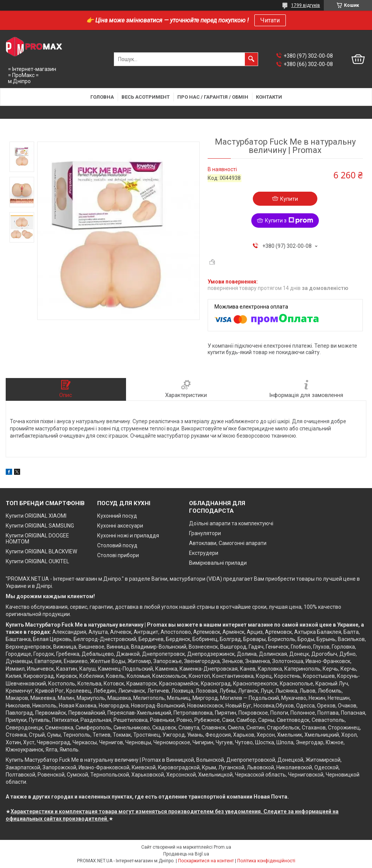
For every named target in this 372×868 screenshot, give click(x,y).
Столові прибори (118, 555)
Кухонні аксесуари (120, 526)
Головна (102, 97)
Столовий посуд (117, 545)
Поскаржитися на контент (206, 861)
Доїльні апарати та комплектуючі (231, 523)
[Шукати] (251, 59)
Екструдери (204, 553)
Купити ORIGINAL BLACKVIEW (41, 551)
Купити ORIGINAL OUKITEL (37, 561)
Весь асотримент (146, 97)
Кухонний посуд (117, 516)
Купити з (289, 221)
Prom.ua (222, 847)
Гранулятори (205, 533)
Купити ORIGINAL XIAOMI (36, 516)
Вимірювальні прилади (218, 563)
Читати (270, 20)
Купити (289, 199)
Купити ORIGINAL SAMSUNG (40, 526)
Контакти (269, 97)
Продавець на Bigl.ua (186, 854)
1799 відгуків (306, 5)
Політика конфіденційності (266, 861)
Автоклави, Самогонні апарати (228, 543)
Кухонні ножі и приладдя (128, 536)
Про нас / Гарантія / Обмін (213, 97)
